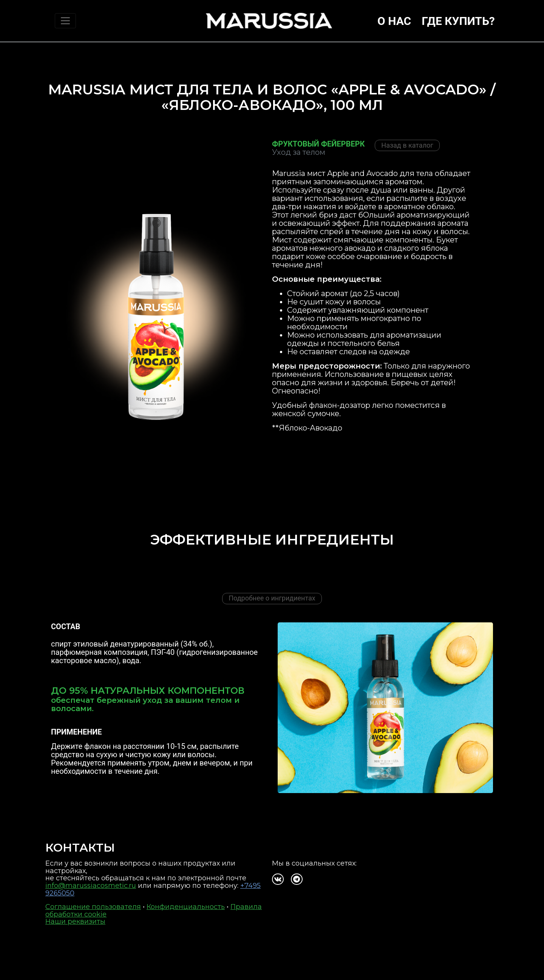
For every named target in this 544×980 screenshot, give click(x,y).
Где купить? (458, 21)
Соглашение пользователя (93, 907)
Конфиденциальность (186, 907)
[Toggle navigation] (65, 21)
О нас (394, 21)
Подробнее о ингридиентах (272, 598)
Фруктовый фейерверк (318, 144)
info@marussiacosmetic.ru (91, 886)
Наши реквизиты (75, 921)
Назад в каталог (407, 145)
